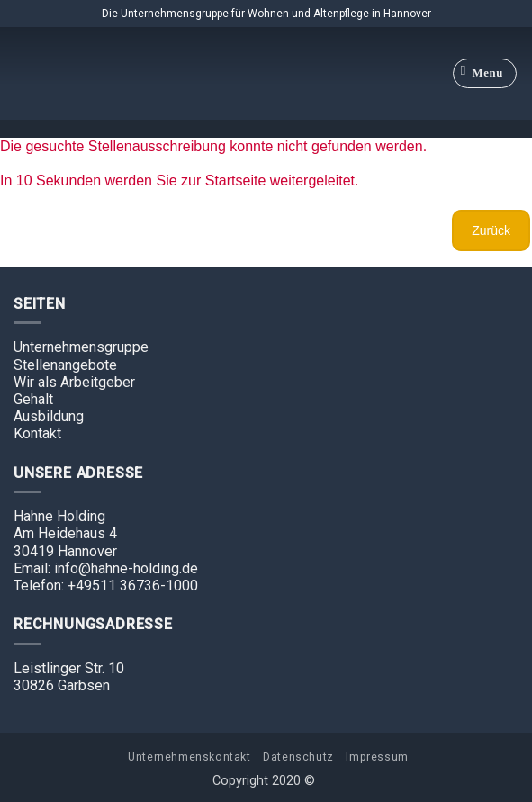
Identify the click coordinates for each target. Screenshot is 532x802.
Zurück (491, 230)
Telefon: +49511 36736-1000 (106, 586)
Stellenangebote (65, 365)
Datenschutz (298, 757)
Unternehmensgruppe (81, 347)
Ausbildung (49, 416)
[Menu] (485, 74)
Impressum (377, 757)
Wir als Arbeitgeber (74, 382)
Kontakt (37, 433)
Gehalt (33, 399)
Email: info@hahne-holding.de (106, 568)
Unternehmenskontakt (189, 757)
